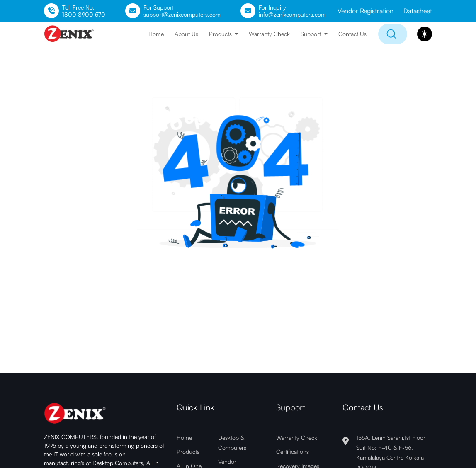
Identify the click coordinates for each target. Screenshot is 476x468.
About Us (186, 34)
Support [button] (312, 34)
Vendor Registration (365, 11)
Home (156, 34)
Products (188, 452)
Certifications (293, 452)
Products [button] (221, 34)
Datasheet (418, 11)
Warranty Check (269, 34)
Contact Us (352, 34)
